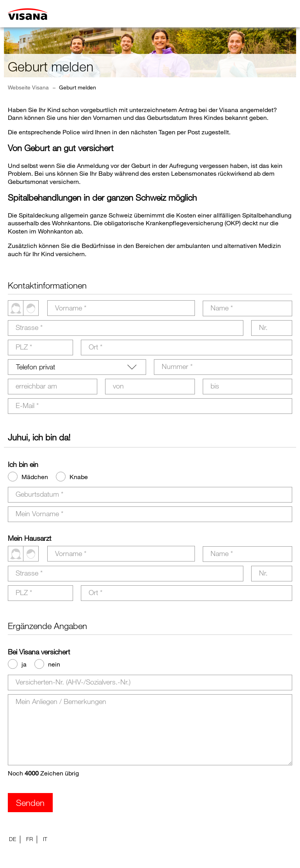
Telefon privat (36, 367)
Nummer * (177, 366)
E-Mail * (27, 405)
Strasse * (29, 327)
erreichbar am (36, 386)
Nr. (263, 327)
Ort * (96, 347)
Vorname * (71, 308)
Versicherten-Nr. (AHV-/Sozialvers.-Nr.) (73, 682)
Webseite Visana (28, 87)
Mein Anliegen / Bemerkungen (61, 701)
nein (54, 664)
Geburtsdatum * (39, 494)
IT (45, 839)
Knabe (79, 477)
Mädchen (35, 477)
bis (215, 386)
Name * (222, 308)
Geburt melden (78, 87)
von (118, 386)
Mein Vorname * (39, 513)
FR (29, 839)
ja (24, 664)
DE (12, 839)
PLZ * (24, 347)
